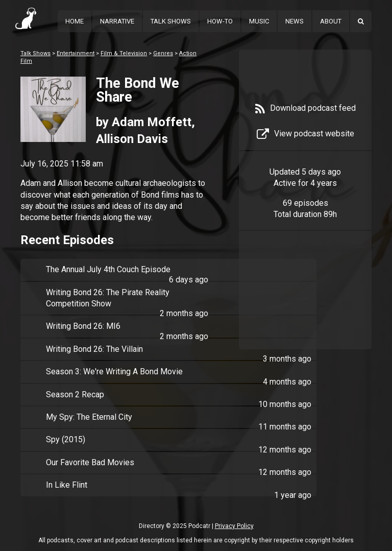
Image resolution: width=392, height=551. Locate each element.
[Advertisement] (305, 297)
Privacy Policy (234, 526)
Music (259, 21)
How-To (220, 21)
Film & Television (124, 53)
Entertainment (76, 53)
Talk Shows (171, 21)
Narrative (117, 21)
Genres (163, 53)
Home (75, 21)
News (295, 21)
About (331, 21)
